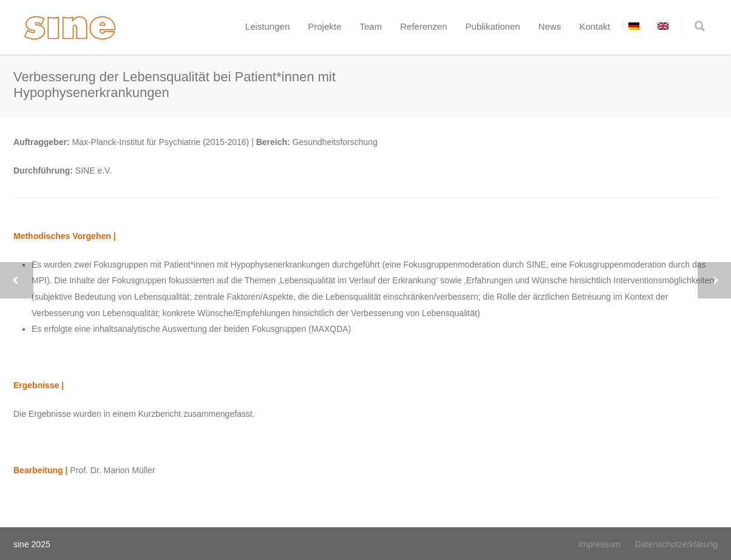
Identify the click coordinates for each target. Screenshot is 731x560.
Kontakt (595, 26)
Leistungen (267, 26)
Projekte (325, 26)
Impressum (600, 544)
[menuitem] (634, 26)
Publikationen (493, 26)
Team (371, 26)
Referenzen (424, 26)
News (550, 26)
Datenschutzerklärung (676, 544)
